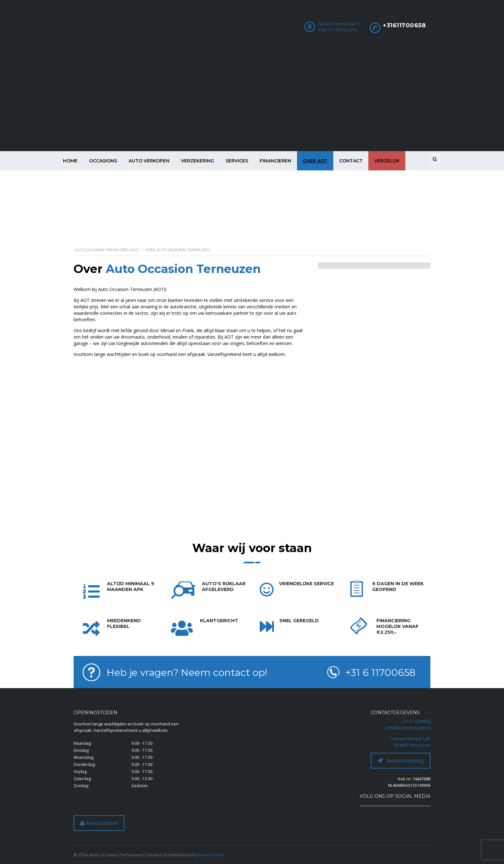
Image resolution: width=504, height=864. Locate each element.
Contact (351, 161)
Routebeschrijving (401, 761)
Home (70, 161)
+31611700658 (404, 25)
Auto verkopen (149, 161)
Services (237, 161)
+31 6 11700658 (416, 721)
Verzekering (198, 161)
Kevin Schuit (211, 855)
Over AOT (315, 161)
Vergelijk (387, 161)
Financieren (275, 161)
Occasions (103, 161)
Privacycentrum (99, 823)
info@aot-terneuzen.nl (408, 728)
